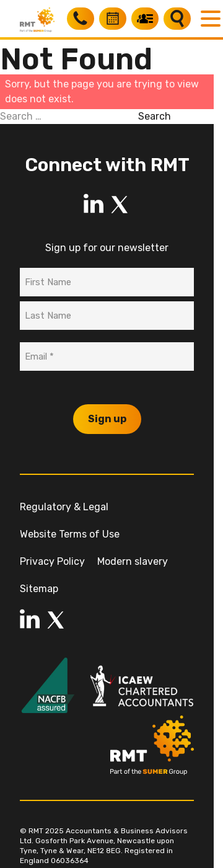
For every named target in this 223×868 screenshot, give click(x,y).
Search (155, 116)
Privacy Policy (52, 561)
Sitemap (39, 589)
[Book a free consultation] (113, 19)
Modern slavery (133, 561)
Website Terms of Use (70, 534)
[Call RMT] (81, 19)
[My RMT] (145, 19)
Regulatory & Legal (64, 507)
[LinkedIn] (94, 205)
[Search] (177, 19)
